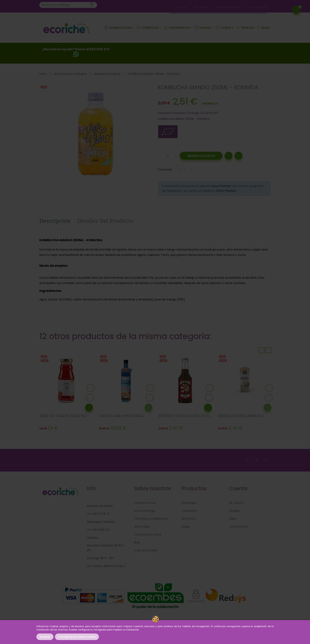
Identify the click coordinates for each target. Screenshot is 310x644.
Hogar (186, 527)
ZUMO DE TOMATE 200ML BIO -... (65, 416)
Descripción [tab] (55, 221)
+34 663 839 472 (98, 530)
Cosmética (189, 511)
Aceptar (45, 637)
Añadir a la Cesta (201, 156)
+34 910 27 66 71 (98, 514)
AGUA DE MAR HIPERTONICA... (122, 416)
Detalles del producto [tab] (105, 221)
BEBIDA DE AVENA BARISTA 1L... (242, 416)
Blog (137, 542)
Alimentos (189, 519)
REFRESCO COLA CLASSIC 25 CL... (185, 416)
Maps (120, 566)
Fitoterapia (189, 503)
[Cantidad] (168, 156)
